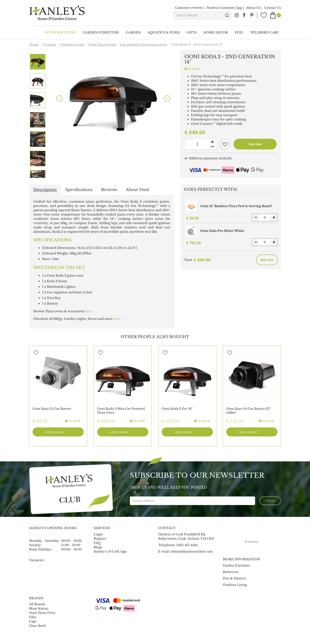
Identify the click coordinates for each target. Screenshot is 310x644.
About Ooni (137, 190)
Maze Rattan (39, 609)
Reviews (109, 190)
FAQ (97, 543)
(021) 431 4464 (187, 545)
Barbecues (231, 572)
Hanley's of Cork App (110, 552)
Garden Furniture (236, 565)
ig (237, 15)
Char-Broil (37, 626)
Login (98, 534)
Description (45, 190)
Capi (33, 621)
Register (100, 539)
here (89, 311)
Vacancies (36, 560)
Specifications (79, 190)
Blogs (98, 547)
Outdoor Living (235, 585)
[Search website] (202, 15)
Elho (33, 617)
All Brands (37, 604)
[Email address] (192, 501)
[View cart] (276, 15)
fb (244, 15)
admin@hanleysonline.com (192, 552)
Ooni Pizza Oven (42, 613)
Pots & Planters (234, 578)
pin (252, 15)
